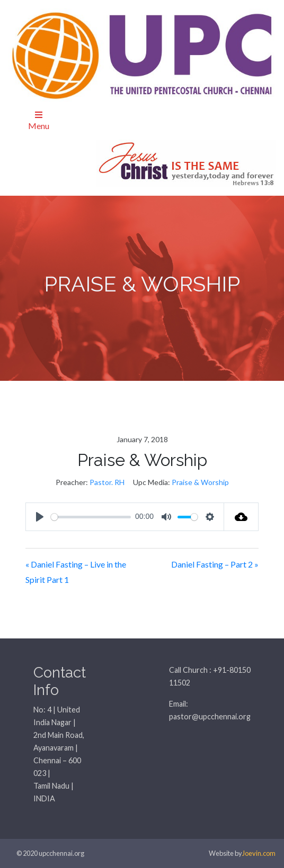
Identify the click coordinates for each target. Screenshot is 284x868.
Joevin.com (259, 853)
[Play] (40, 517)
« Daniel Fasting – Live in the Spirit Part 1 (76, 572)
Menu (39, 121)
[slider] (91, 517)
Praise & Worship (200, 482)
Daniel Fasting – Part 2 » (215, 564)
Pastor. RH (107, 482)
